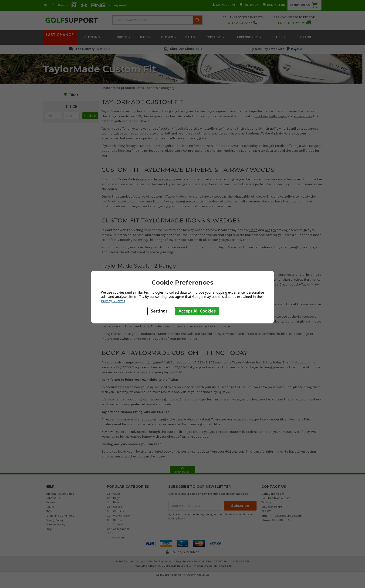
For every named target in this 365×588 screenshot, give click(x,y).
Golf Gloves (115, 507)
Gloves (169, 37)
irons (253, 230)
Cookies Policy (55, 524)
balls (273, 116)
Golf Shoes (114, 520)
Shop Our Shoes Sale (183, 49)
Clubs (279, 37)
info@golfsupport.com (286, 516)
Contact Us (274, 5)
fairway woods (165, 179)
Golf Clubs (114, 494)
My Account (224, 5)
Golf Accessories (118, 529)
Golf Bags (114, 498)
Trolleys (215, 37)
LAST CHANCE (60, 37)
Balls (190, 37)
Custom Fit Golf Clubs (60, 494)
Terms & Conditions (237, 515)
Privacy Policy (54, 520)
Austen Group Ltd (198, 575)
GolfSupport (223, 146)
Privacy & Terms (113, 301)
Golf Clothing (116, 511)
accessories (303, 116)
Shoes (124, 37)
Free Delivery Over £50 (89, 49)
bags (282, 116)
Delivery (249, 5)
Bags (146, 37)
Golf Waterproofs (118, 516)
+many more (118, 5)
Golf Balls (113, 502)
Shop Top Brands (56, 5)
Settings (159, 311)
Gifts (110, 533)
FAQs (49, 511)
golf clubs (260, 116)
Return (50, 507)
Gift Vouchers (116, 537)
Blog (49, 529)
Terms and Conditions (60, 516)
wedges (270, 230)
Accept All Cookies (197, 311)
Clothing (94, 37)
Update (90, 116)
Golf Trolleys (115, 524)
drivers (141, 179)
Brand (307, 37)
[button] (72, 107)
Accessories (249, 37)
